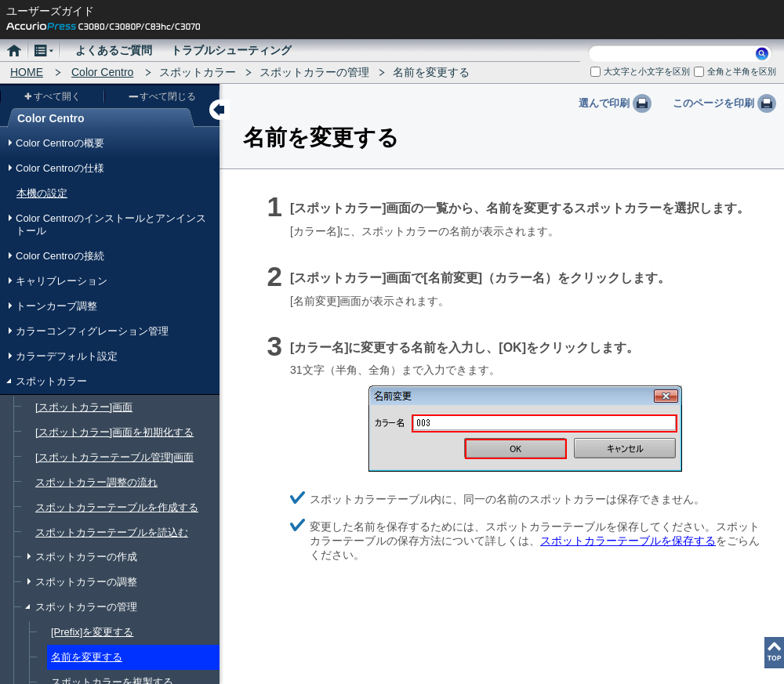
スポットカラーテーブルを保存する (628, 541)
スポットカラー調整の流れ (96, 482)
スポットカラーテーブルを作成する (117, 507)
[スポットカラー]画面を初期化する (114, 432)
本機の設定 (42, 193)
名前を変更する (87, 657)
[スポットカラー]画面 (84, 407)
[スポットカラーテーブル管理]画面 (114, 457)
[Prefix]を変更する (92, 632)
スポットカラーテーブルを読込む (112, 532)
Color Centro (102, 72)
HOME (27, 72)
